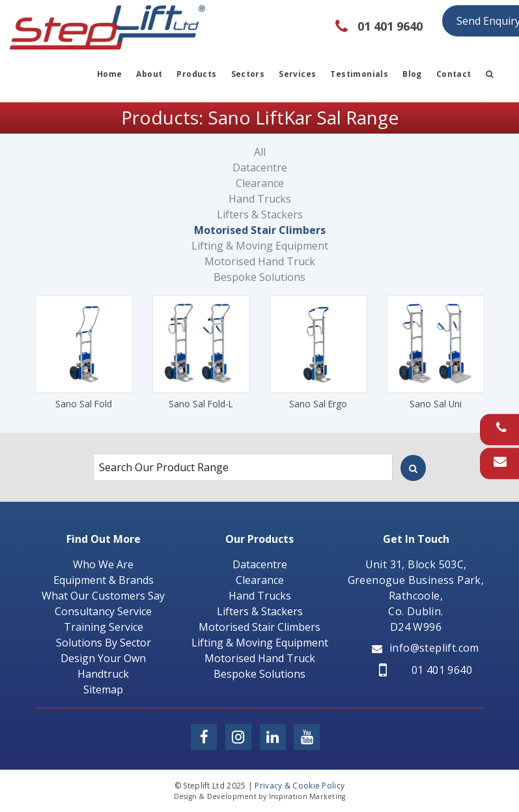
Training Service (104, 627)
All (260, 152)
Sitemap (103, 689)
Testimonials (359, 74)
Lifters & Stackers (260, 214)
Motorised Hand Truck (260, 261)
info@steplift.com (426, 648)
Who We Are (103, 564)
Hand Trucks (260, 199)
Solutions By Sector (104, 643)
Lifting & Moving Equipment (260, 246)
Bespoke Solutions (259, 277)
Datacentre (260, 167)
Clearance (260, 183)
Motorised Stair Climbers (260, 230)
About (149, 74)
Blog (412, 74)
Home (110, 74)
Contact (454, 74)
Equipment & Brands (104, 580)
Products (196, 74)
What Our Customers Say (103, 596)
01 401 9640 (426, 670)
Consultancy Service (103, 611)
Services (297, 74)
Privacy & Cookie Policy (300, 786)
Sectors (248, 74)
